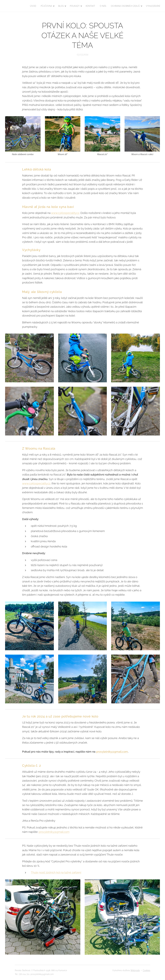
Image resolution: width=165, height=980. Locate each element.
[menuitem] (34, 6)
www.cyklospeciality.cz (65, 213)
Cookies (146, 970)
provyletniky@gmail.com (112, 752)
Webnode (135, 970)
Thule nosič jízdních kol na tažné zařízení (56, 873)
